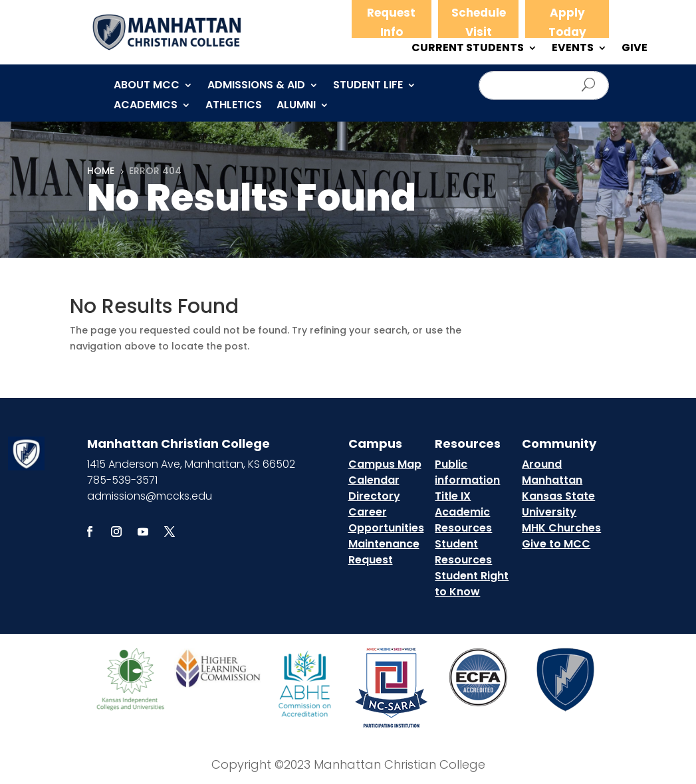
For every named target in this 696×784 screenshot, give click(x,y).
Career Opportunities (386, 520)
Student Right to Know (472, 584)
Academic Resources (463, 520)
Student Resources (463, 552)
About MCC (147, 86)
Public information (467, 472)
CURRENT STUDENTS (468, 49)
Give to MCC (556, 544)
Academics (146, 106)
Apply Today (567, 22)
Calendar (374, 480)
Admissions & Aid (256, 86)
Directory (374, 496)
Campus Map (385, 464)
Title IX (453, 496)
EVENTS (573, 49)
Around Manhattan (552, 472)
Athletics (234, 106)
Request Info (391, 22)
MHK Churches (561, 528)
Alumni (296, 106)
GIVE (635, 49)
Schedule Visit (479, 22)
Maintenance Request (384, 552)
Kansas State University (558, 504)
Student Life (368, 86)
